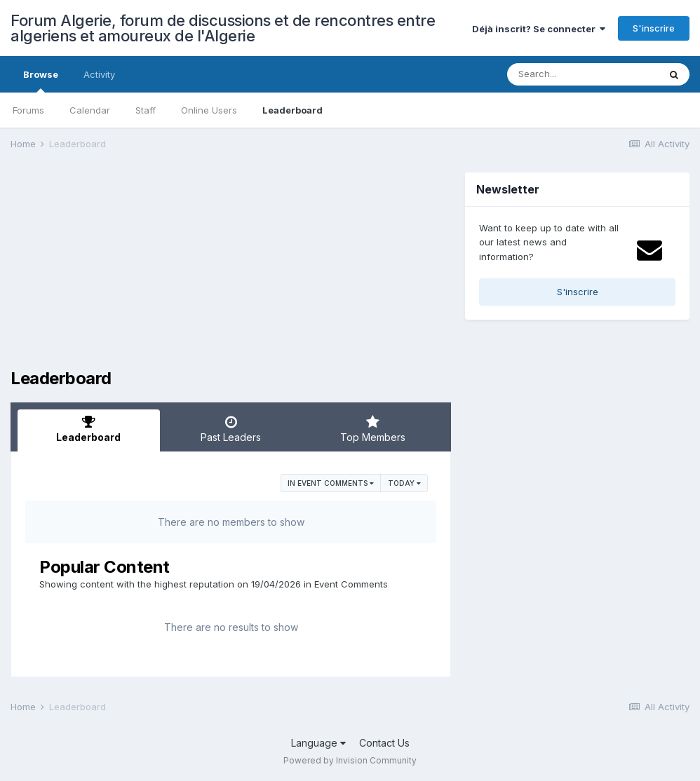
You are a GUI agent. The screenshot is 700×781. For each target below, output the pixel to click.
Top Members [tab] (373, 429)
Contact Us (384, 743)
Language (318, 743)
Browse (41, 81)
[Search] (583, 74)
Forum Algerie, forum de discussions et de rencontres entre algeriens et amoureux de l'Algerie (223, 28)
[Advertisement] (175, 271)
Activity (99, 74)
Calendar (90, 110)
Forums (28, 110)
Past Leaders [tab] (231, 429)
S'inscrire (654, 28)
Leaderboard (292, 110)
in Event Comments (331, 483)
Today (404, 483)
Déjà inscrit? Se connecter (539, 29)
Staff (146, 110)
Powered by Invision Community (350, 760)
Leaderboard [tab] (89, 429)
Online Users (209, 110)
